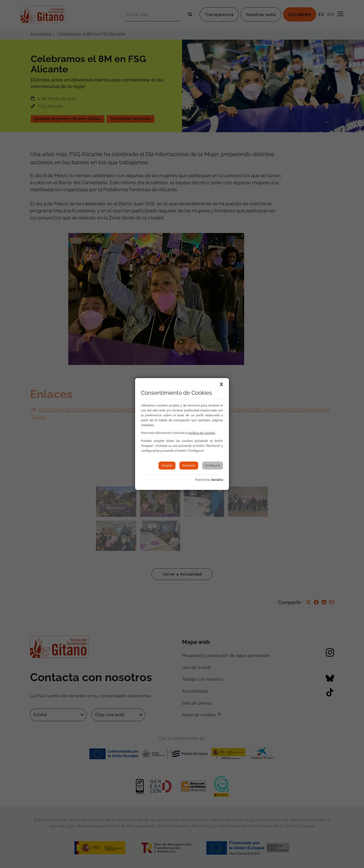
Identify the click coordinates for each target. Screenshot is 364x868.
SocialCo (217, 480)
